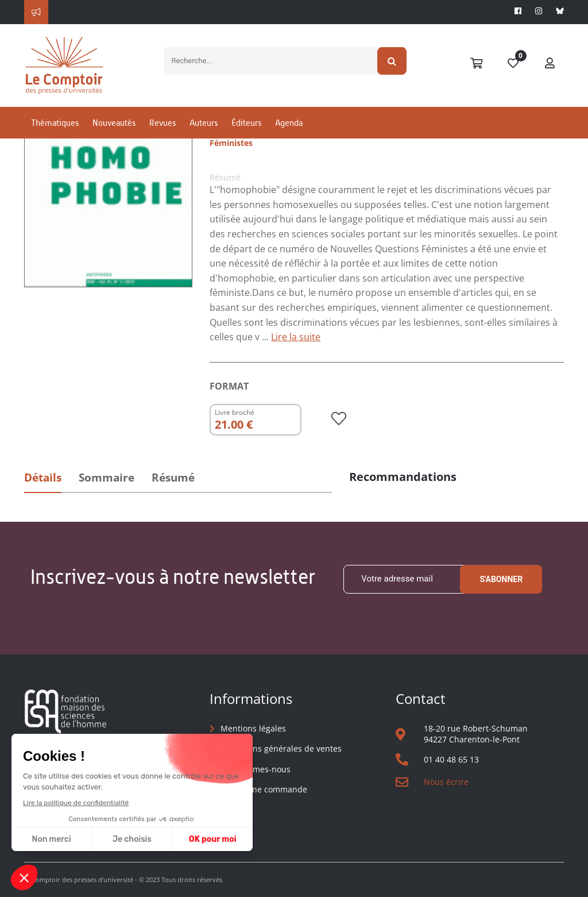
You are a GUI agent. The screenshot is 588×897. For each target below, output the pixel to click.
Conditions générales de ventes (281, 748)
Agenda (289, 123)
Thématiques (55, 123)
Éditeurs (246, 123)
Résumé (173, 478)
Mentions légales (253, 728)
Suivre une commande (264, 789)
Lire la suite (296, 337)
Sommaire (107, 478)
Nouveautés (114, 123)
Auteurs (204, 123)
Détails (43, 478)
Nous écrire (446, 782)
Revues (163, 123)
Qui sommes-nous (256, 769)
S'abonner (501, 579)
